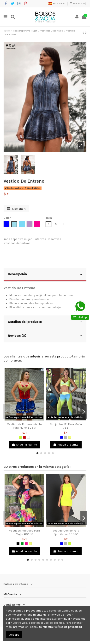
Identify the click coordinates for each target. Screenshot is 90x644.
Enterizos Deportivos (47, 239)
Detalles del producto (45, 322)
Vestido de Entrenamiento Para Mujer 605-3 (24, 426)
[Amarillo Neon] (70, 437)
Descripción (45, 274)
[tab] (45, 275)
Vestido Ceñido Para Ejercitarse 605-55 (66, 532)
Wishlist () (78, 4)
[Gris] (66, 437)
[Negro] (18, 544)
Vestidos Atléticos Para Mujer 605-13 (24, 532)
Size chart (16, 209)
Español (57, 4)
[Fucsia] (26, 544)
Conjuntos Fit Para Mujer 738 (66, 426)
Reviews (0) (45, 336)
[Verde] (22, 544)
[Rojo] (24, 437)
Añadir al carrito (24, 445)
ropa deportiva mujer (18, 239)
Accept (14, 635)
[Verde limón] (20, 437)
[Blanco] (28, 437)
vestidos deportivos (17, 243)
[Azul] (62, 437)
